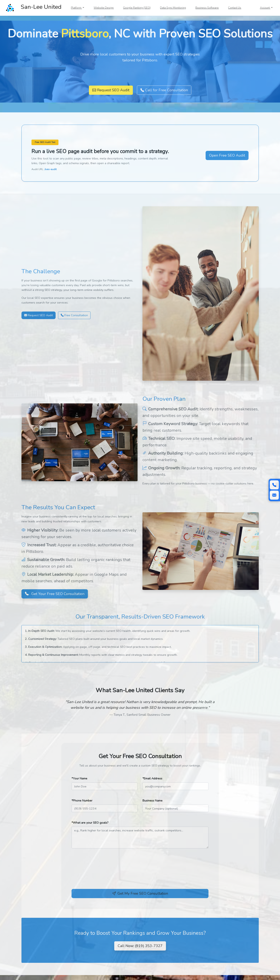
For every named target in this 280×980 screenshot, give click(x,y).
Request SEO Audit (111, 90)
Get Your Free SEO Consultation (55, 594)
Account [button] (265, 8)
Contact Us (235, 8)
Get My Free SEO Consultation (140, 893)
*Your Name (79, 778)
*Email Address (152, 778)
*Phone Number (82, 800)
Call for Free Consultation (164, 90)
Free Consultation (74, 315)
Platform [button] (76, 8)
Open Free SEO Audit (227, 155)
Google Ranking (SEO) (137, 8)
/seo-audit (51, 169)
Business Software (207, 8)
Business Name (152, 800)
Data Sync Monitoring (173, 8)
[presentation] (103, 873)
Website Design (104, 8)
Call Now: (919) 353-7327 (140, 946)
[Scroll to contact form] (274, 495)
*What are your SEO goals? (90, 823)
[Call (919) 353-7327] (274, 485)
